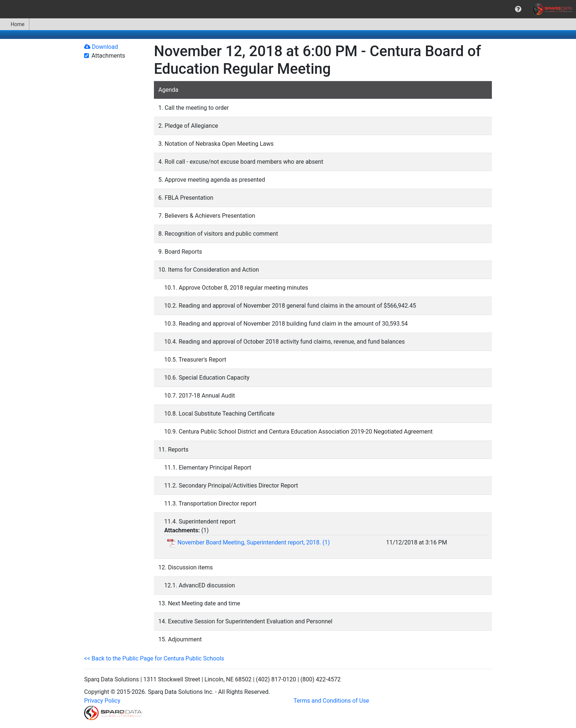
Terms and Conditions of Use (331, 701)
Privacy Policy (102, 701)
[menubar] (288, 9)
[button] (518, 9)
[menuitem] (518, 9)
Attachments (108, 56)
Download (101, 47)
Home (15, 24)
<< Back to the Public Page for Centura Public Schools (154, 658)
